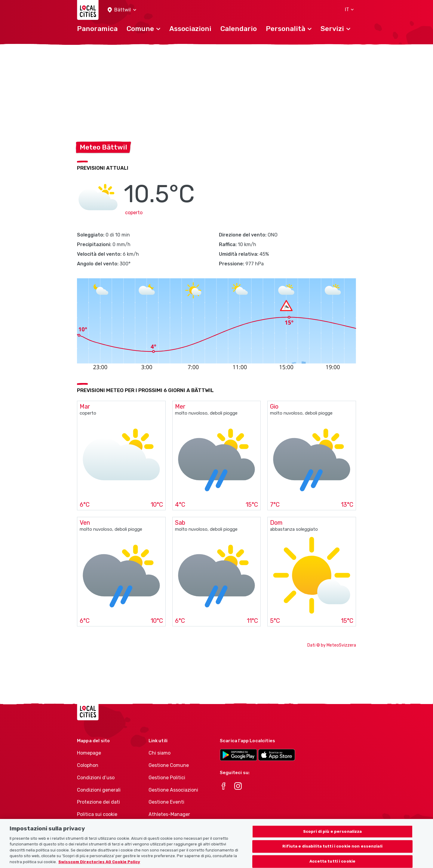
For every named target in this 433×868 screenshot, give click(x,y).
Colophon (88, 765)
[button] (122, 10)
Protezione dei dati (98, 802)
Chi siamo (160, 753)
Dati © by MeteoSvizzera (332, 645)
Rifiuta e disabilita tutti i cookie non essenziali (332, 853)
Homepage (89, 753)
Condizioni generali (99, 790)
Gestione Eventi (166, 802)
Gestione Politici (167, 778)
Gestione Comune (169, 765)
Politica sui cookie (97, 814)
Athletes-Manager (169, 814)
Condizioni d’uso (96, 778)
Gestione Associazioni (173, 790)
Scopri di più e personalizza (333, 838)
